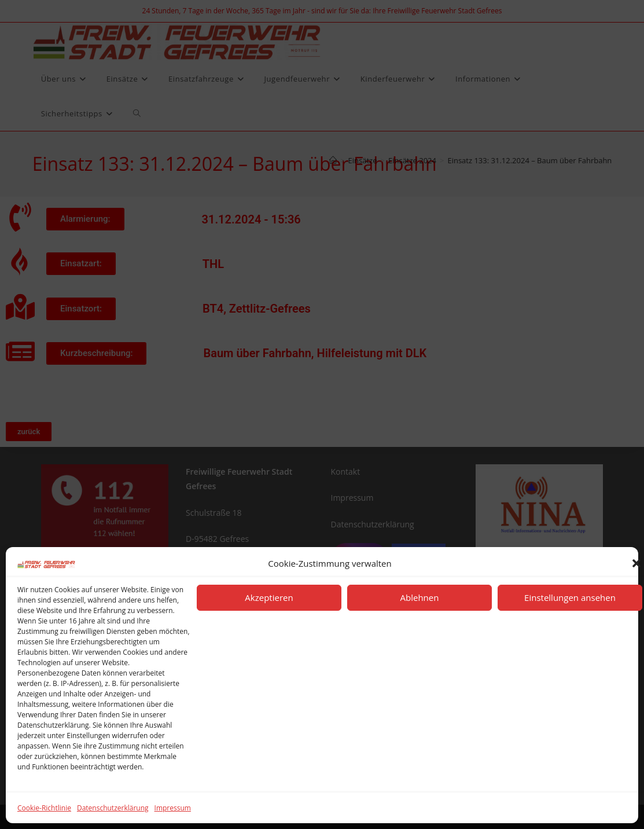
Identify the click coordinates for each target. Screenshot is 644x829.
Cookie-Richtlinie (44, 808)
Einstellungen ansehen (570, 597)
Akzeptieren (269, 597)
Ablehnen (420, 597)
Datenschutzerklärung (113, 808)
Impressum (173, 808)
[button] (636, 563)
